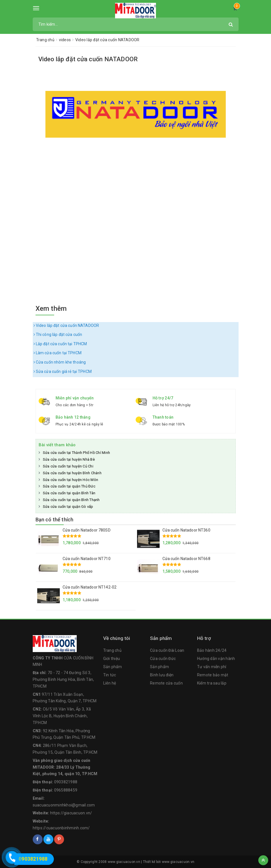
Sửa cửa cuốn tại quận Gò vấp (68, 507)
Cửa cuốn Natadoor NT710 (87, 559)
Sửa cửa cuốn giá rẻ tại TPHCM (63, 371)
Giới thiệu (112, 659)
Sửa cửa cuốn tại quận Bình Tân (69, 493)
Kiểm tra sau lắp (212, 683)
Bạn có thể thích (55, 520)
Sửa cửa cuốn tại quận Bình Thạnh (71, 500)
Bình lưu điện (162, 675)
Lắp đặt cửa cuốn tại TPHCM (60, 344)
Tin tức (110, 675)
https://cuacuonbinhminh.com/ (61, 828)
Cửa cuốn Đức (163, 659)
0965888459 (66, 790)
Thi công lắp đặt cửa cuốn (58, 334)
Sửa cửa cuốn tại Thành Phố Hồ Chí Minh (77, 453)
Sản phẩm (113, 667)
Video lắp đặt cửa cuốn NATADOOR (88, 59)
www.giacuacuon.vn (178, 862)
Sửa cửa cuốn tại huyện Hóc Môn (71, 480)
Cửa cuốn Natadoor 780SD (87, 530)
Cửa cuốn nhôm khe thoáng (60, 362)
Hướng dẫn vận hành (216, 659)
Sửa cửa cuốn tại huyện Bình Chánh (72, 473)
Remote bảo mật (213, 675)
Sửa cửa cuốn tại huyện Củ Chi (68, 466)
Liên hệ (110, 683)
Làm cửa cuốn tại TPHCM (58, 353)
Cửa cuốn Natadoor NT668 (186, 559)
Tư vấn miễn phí (212, 667)
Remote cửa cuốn (166, 683)
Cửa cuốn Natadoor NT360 (186, 530)
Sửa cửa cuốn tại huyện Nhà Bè (69, 459)
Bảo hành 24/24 (212, 650)
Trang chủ (112, 650)
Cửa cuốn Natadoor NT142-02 (90, 587)
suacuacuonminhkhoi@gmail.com (64, 805)
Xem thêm (51, 309)
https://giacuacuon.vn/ (71, 813)
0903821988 (66, 782)
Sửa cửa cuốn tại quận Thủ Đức (69, 486)
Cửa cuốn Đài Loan (167, 650)
